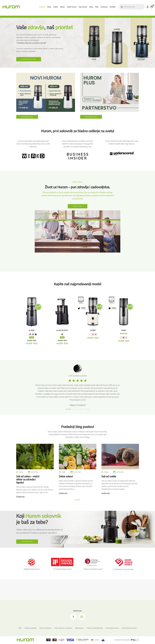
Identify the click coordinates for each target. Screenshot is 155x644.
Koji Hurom (83, 7)
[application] (77, 235)
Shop (49, 7)
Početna (42, 7)
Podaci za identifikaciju (95, 628)
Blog (91, 7)
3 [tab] (79, 410)
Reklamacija (79, 628)
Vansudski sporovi (113, 628)
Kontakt (112, 7)
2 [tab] (73, 410)
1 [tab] (67, 410)
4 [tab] (85, 410)
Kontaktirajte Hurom (130, 628)
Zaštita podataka (30, 628)
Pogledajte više (27, 117)
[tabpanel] (77, 386)
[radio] (27, 335)
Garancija (104, 7)
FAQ (97, 7)
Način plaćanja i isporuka (63, 628)
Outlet (56, 7)
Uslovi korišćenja (45, 628)
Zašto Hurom (72, 7)
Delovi (62, 7)
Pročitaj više (77, 207)
